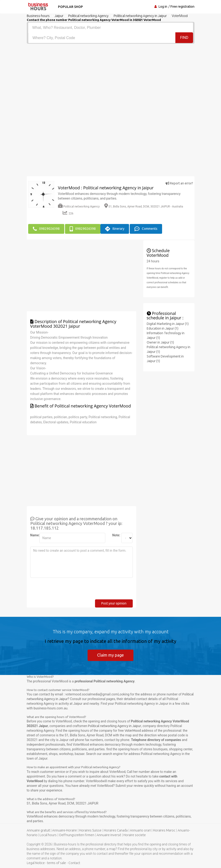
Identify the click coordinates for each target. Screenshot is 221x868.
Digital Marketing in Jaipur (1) (168, 324)
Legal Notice (36, 863)
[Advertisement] (111, 79)
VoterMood (133, 731)
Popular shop (70, 7)
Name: (33, 535)
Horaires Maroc (164, 830)
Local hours (48, 835)
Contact (74, 863)
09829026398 (46, 229)
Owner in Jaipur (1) (160, 342)
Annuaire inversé (109, 835)
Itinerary (115, 229)
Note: (115, 535)
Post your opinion (114, 603)
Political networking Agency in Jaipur (115, 726)
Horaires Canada (116, 830)
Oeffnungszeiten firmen (77, 835)
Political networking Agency (79, 206)
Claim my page (110, 655)
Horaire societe (135, 835)
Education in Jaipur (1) (163, 328)
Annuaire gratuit (38, 830)
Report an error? (179, 183)
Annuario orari (140, 830)
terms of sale (56, 863)
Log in (163, 7)
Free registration (182, 7)
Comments (146, 229)
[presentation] (66, 590)
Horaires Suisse (90, 830)
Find (184, 38)
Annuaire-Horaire (65, 830)
